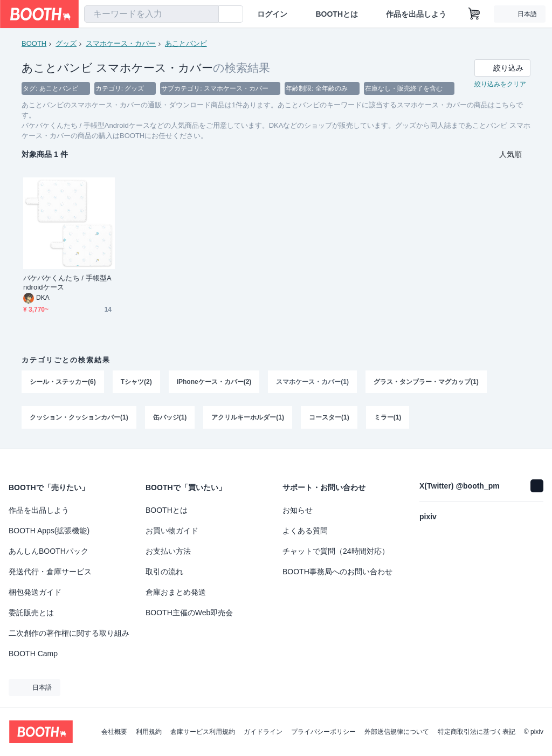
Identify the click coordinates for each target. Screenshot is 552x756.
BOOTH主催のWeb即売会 (189, 613)
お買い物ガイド (172, 531)
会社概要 (114, 732)
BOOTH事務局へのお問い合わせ (337, 572)
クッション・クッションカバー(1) (79, 417)
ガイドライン (263, 732)
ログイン (272, 14)
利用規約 (149, 732)
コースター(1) (329, 417)
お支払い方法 (168, 551)
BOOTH (34, 43)
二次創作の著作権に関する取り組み (69, 633)
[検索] (208, 15)
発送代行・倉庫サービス (50, 572)
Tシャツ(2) (136, 382)
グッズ (66, 43)
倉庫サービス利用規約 (203, 732)
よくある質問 (305, 531)
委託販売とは (31, 613)
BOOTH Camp (33, 654)
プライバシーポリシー (323, 732)
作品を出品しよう (416, 14)
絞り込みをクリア (500, 84)
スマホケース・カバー (121, 43)
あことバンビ (186, 43)
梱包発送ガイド (35, 592)
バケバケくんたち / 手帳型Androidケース (67, 283)
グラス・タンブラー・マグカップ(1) (426, 382)
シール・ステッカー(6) (63, 382)
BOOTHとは (337, 14)
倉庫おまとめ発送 (176, 592)
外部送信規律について (397, 732)
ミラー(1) (388, 417)
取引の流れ (164, 572)
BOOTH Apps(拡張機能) (49, 531)
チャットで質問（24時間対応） (336, 551)
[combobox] (151, 14)
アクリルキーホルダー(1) (248, 417)
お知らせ (298, 510)
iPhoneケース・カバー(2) (214, 382)
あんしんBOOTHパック (49, 551)
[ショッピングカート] (474, 14)
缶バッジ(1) (170, 417)
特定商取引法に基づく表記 (477, 732)
